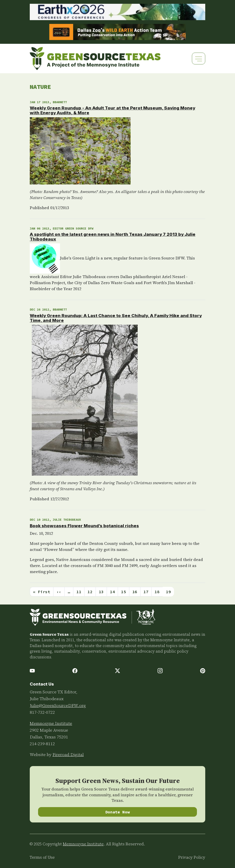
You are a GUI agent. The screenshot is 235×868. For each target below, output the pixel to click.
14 (112, 592)
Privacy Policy (192, 857)
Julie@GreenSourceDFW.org (58, 705)
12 (90, 592)
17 (146, 592)
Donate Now (118, 812)
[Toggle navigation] (199, 59)
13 (101, 592)
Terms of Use (42, 857)
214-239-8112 (42, 744)
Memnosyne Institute (51, 723)
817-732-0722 (42, 712)
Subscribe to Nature (32, 602)
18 (157, 592)
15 (123, 592)
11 (79, 592)
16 (135, 592)
